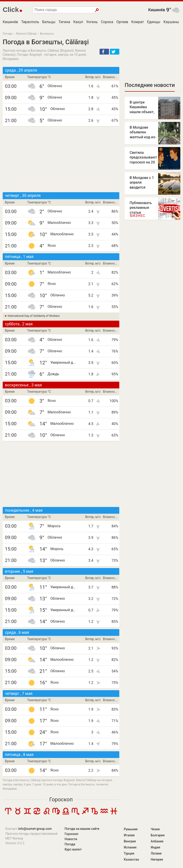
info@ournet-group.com (35, 829)
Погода (8, 34)
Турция (129, 853)
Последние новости (150, 85)
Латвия (156, 853)
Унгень (92, 22)
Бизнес (138, 216)
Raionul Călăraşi (26, 34)
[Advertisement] (61, 159)
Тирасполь (30, 22)
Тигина (64, 22)
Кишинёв (157, 10)
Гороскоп (61, 800)
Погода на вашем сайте (82, 829)
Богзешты (47, 34)
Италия (129, 835)
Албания (157, 841)
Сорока (107, 22)
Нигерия (157, 859)
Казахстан (131, 859)
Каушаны (171, 22)
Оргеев (122, 22)
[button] (104, 52)
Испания (130, 847)
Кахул (78, 22)
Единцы (154, 22)
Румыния (131, 829)
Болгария (158, 835)
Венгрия (130, 841)
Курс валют (73, 849)
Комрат (137, 22)
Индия (155, 847)
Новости (71, 839)
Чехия (155, 829)
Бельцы (49, 22)
